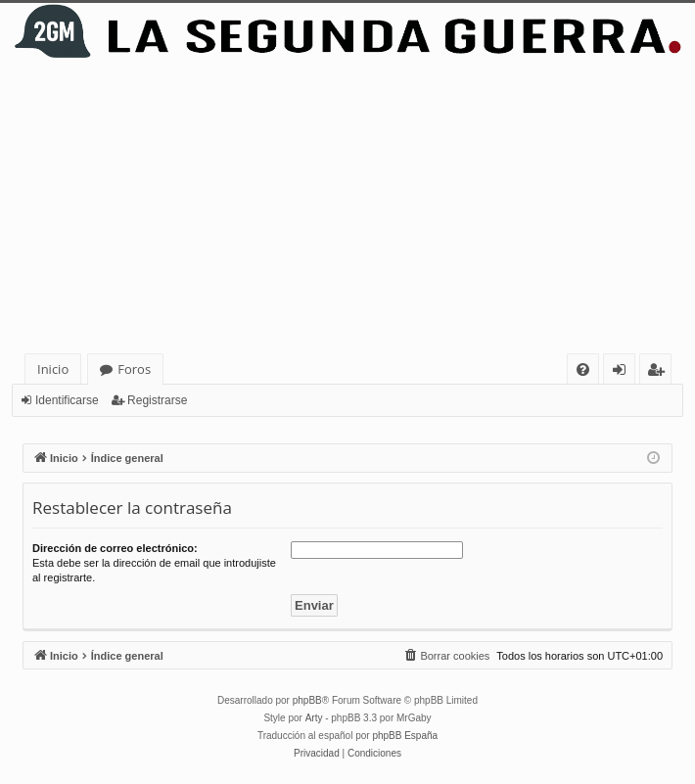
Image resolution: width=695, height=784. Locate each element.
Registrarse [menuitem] (660, 372)
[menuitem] (583, 369)
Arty (314, 718)
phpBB (307, 700)
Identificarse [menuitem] (624, 372)
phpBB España (405, 736)
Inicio (53, 369)
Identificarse (67, 400)
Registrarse (157, 400)
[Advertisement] (347, 207)
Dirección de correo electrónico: (115, 548)
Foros (134, 369)
